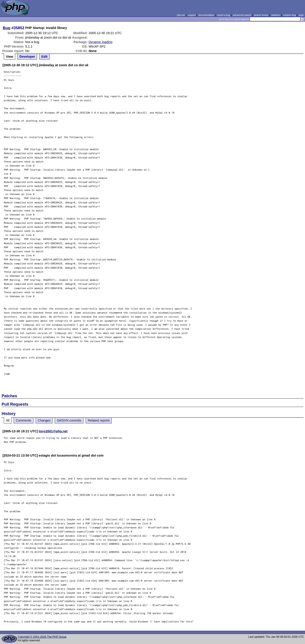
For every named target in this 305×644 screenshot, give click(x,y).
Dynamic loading (100, 42)
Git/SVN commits (69, 420)
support (192, 15)
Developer (27, 57)
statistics (276, 15)
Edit (44, 57)
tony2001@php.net (53, 431)
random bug (290, 15)
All (8, 420)
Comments (24, 420)
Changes (44, 420)
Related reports (99, 420)
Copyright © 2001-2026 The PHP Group (42, 637)
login (301, 15)
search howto (261, 15)
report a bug (224, 15)
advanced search (242, 15)
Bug (7, 28)
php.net (181, 15)
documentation (206, 15)
